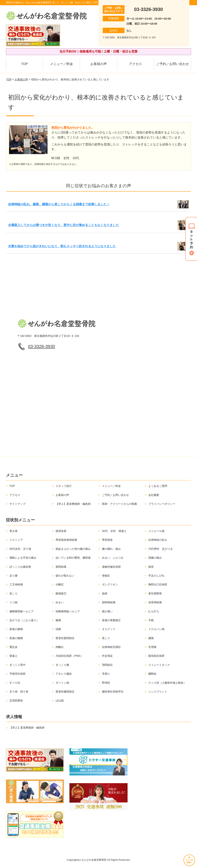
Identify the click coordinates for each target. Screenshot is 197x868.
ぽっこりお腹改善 (20, 567)
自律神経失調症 (111, 647)
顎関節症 (107, 665)
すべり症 (15, 683)
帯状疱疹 (107, 540)
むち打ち (154, 611)
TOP (25, 64)
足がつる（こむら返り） (24, 620)
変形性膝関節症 (65, 692)
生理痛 (152, 647)
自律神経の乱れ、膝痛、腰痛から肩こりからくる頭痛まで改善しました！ (59, 204)
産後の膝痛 (16, 629)
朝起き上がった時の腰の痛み (73, 549)
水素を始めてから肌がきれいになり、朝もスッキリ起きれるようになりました (62, 246)
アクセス (135, 64)
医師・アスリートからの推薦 (119, 504)
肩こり (106, 638)
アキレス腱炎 (64, 674)
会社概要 (154, 495)
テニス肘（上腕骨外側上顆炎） (167, 683)
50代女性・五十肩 (20, 549)
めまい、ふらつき (113, 558)
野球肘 (106, 683)
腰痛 (151, 638)
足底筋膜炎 (16, 700)
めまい (60, 602)
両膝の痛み (155, 558)
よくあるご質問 (158, 486)
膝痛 (58, 620)
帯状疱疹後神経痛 (66, 540)
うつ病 (13, 602)
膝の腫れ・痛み (111, 549)
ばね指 (60, 700)
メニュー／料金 (61, 64)
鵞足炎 (13, 647)
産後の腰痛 (16, 638)
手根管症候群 (18, 674)
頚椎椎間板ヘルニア (68, 611)
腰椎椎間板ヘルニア (22, 611)
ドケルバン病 (156, 629)
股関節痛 (61, 567)
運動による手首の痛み (23, 558)
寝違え (13, 656)
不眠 (151, 620)
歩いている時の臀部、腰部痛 (73, 558)
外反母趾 (107, 656)
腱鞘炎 (152, 674)
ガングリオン (110, 584)
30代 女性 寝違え (114, 531)
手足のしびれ (156, 576)
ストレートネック (159, 665)
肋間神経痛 (109, 602)
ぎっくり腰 (62, 665)
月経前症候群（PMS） (69, 656)
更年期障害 (155, 593)
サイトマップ (18, 504)
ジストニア (16, 540)
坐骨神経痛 (155, 602)
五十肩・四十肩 (19, 692)
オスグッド (109, 629)
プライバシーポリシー (162, 504)
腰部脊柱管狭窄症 (113, 692)
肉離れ (60, 647)
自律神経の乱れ (158, 540)
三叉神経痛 (16, 584)
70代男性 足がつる (161, 549)
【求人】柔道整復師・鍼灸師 (73, 504)
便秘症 (106, 576)
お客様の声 (99, 64)
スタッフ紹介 (64, 486)
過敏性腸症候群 (111, 567)
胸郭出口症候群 (158, 584)
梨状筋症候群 (156, 656)
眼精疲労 (61, 593)
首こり (13, 593)
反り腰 (13, 576)
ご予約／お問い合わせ (173, 64)
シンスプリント (158, 692)
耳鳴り (106, 674)
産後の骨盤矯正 (111, 620)
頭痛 (58, 629)
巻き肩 (13, 531)
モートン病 (62, 683)
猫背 (151, 567)
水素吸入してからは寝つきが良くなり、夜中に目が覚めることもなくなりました (63, 225)
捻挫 (105, 593)
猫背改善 (61, 531)
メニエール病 (156, 531)
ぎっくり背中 (18, 665)
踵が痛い (107, 611)
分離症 (60, 584)
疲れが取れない (65, 576)
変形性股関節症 (65, 638)
